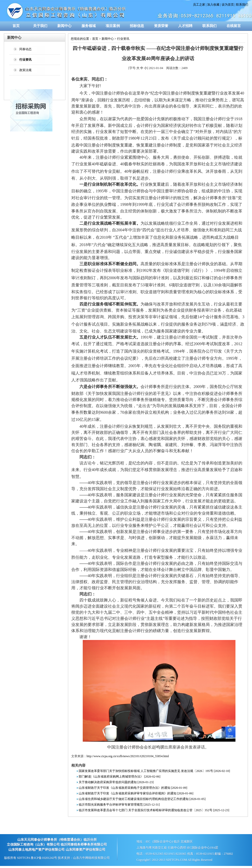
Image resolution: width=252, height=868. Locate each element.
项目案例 (113, 26)
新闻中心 (64, 26)
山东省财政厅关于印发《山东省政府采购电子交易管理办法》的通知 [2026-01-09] (133, 788)
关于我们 (40, 26)
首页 (16, 26)
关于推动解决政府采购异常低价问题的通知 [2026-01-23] (116, 782)
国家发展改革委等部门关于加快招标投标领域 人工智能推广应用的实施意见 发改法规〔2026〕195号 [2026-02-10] (154, 771)
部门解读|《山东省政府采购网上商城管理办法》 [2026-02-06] (120, 777)
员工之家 (199, 5)
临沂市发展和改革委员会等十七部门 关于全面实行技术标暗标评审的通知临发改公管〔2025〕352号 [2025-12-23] (154, 810)
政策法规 (25, 70)
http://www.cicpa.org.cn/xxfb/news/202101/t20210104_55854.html (128, 756)
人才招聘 (185, 26)
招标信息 (137, 26)
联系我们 (242, 5)
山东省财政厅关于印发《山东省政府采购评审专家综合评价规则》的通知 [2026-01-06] (136, 793)
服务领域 (89, 26)
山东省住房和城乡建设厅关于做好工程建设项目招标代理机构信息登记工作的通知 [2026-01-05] (142, 799)
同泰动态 (25, 49)
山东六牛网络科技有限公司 (91, 858)
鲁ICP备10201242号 (44, 858)
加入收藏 (213, 5)
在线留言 (234, 26)
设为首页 (228, 5)
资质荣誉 (161, 26)
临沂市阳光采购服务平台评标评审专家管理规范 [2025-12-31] (119, 805)
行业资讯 (123, 39)
